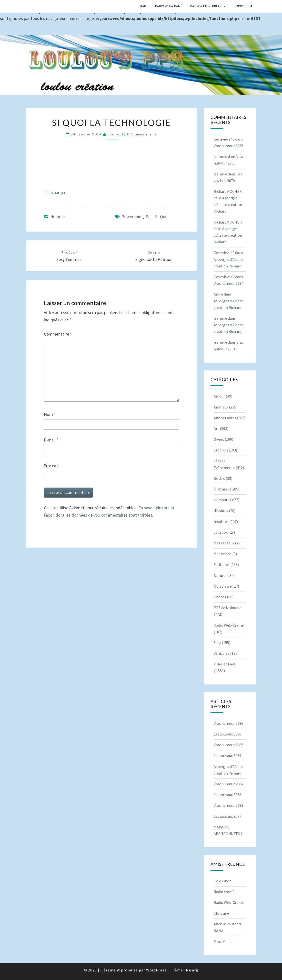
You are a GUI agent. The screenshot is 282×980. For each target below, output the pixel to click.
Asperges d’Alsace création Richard (228, 204)
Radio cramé (224, 892)
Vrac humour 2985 (228, 745)
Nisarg (192, 970)
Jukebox (221, 532)
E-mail (51, 440)
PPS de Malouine (227, 608)
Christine (221, 913)
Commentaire (58, 334)
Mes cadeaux (224, 543)
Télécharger (55, 192)
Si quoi (162, 217)
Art (216, 429)
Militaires (222, 564)
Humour (58, 217)
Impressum (243, 6)
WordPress (156, 970)
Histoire (221, 489)
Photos (220, 597)
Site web (52, 465)
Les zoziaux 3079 (227, 755)
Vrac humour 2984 (228, 283)
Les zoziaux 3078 (227, 795)
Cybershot (222, 881)
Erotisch (221, 450)
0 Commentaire (142, 134)
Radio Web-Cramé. (169, 6)
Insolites (221, 521)
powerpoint (132, 217)
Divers (219, 439)
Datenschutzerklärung (209, 6)
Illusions (221, 510)
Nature (220, 575)
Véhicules (222, 653)
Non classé (223, 586)
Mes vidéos (223, 554)
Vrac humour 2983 (228, 805)
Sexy (217, 643)
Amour (219, 396)
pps (149, 217)
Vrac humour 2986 (228, 146)
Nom (50, 414)
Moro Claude (224, 941)
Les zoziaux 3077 (227, 816)
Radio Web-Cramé (229, 625)
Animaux (221, 407)
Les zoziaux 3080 (227, 734)
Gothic (219, 478)
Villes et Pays (225, 664)
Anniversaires (225, 418)
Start (143, 6)
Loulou (114, 134)
